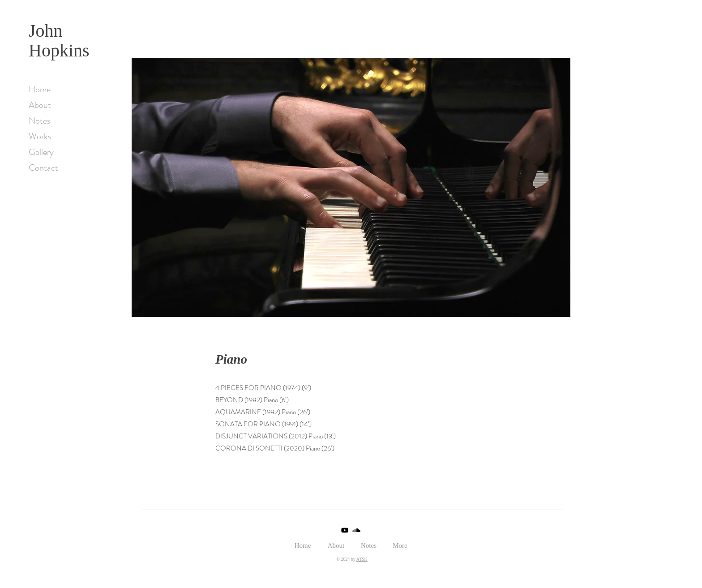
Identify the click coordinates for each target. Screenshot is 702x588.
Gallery (41, 152)
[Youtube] (345, 530)
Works (40, 136)
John (46, 31)
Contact (43, 168)
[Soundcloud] (356, 530)
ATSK (362, 559)
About (40, 105)
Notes (39, 121)
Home (40, 89)
